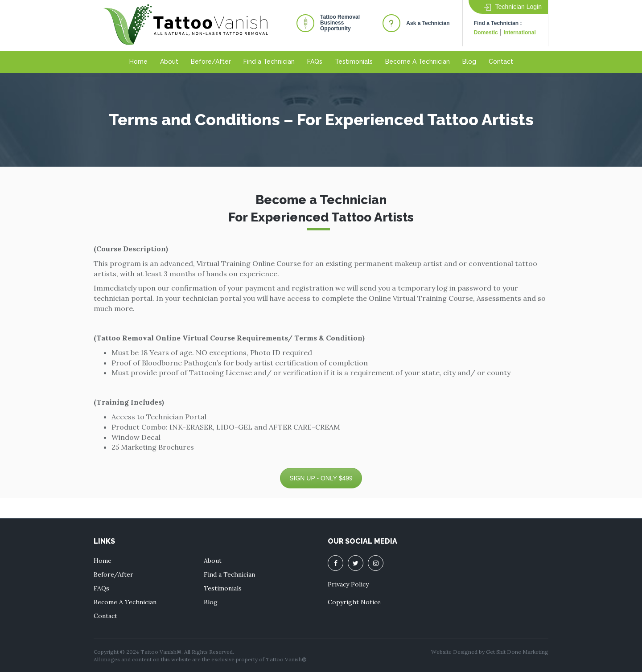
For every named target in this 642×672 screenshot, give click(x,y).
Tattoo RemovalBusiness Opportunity (340, 23)
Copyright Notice (354, 602)
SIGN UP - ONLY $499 (321, 478)
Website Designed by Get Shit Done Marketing (490, 652)
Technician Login (513, 7)
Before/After (211, 61)
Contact (501, 61)
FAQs (315, 61)
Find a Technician (269, 61)
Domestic (486, 33)
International (520, 33)
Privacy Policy (348, 584)
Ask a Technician (428, 23)
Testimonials (354, 61)
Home (138, 61)
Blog (469, 61)
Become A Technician (418, 61)
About (169, 61)
